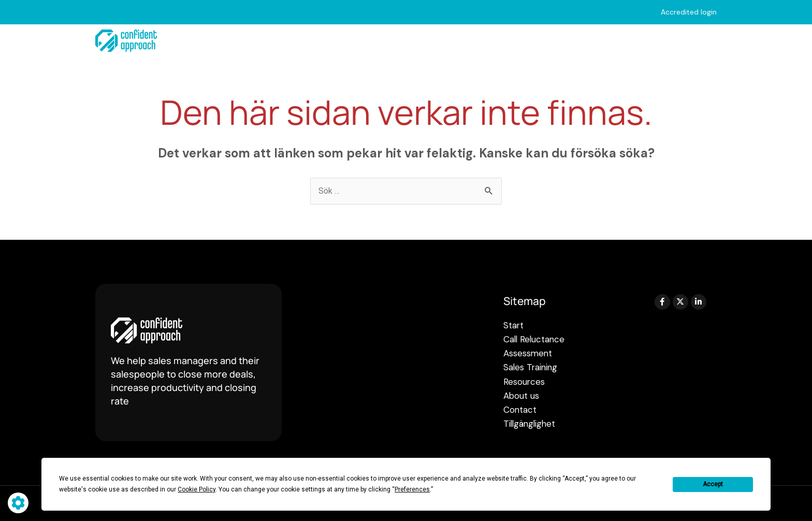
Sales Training (484, 41)
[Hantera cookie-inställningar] (18, 503)
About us (637, 41)
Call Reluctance (304, 41)
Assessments (396, 41)
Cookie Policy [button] (197, 489)
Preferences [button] (412, 489)
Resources (565, 41)
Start (235, 41)
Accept (713, 484)
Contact (699, 41)
